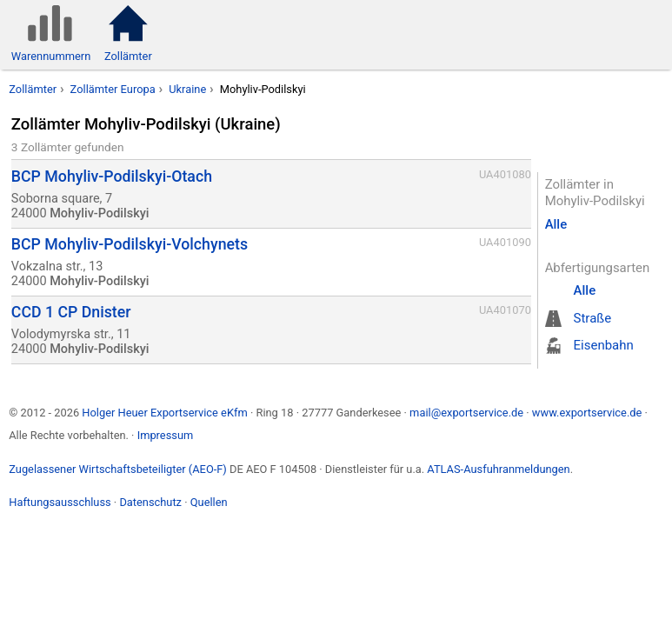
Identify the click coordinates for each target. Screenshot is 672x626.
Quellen (209, 502)
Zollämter (33, 89)
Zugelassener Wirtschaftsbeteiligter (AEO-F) (118, 469)
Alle (556, 224)
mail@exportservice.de (466, 413)
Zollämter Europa (113, 89)
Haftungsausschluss (60, 502)
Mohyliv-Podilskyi (263, 89)
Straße (593, 318)
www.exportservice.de (587, 413)
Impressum (166, 435)
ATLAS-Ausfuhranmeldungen (498, 469)
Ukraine (187, 89)
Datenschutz (150, 502)
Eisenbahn (604, 345)
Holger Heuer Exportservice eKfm (164, 413)
